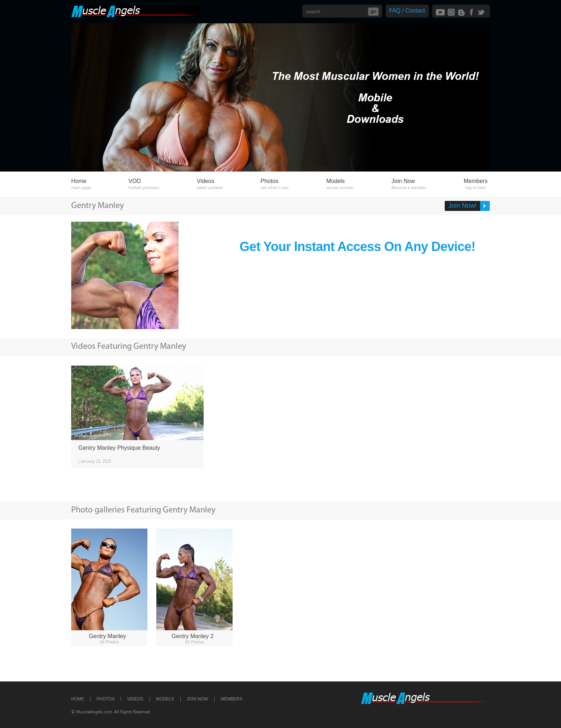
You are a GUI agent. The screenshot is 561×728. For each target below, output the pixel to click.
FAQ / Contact (407, 11)
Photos (106, 699)
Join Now (197, 699)
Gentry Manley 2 (192, 636)
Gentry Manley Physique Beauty (119, 448)
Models (165, 699)
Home (78, 699)
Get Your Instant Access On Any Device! (358, 247)
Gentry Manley (107, 636)
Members (232, 699)
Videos (135, 699)
